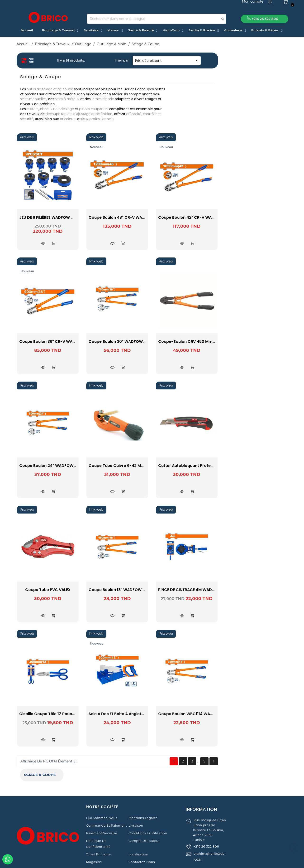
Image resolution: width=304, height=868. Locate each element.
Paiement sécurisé (102, 815)
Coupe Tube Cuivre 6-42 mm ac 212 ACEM (199, 466)
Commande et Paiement (107, 807)
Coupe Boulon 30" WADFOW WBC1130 (194, 342)
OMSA (50, 105)
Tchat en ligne (99, 836)
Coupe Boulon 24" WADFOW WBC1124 (125, 466)
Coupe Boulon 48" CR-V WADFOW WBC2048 (201, 217)
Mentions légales (143, 799)
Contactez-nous (142, 843)
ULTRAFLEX (50, 112)
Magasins (94, 843)
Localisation (138, 836)
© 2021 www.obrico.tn (152, 862)
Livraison (136, 807)
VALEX (50, 118)
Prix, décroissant (236, 61)
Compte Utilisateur (144, 822)
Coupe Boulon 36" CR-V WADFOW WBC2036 (131, 342)
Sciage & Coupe (36, 59)
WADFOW (50, 124)
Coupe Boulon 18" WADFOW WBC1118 (193, 590)
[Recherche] (157, 19)
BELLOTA (50, 99)
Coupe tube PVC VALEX (117, 590)
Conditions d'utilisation (148, 815)
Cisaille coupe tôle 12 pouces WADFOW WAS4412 (136, 714)
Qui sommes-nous (102, 799)
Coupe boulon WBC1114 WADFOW (259, 714)
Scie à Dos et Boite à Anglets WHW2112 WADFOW (205, 714)
